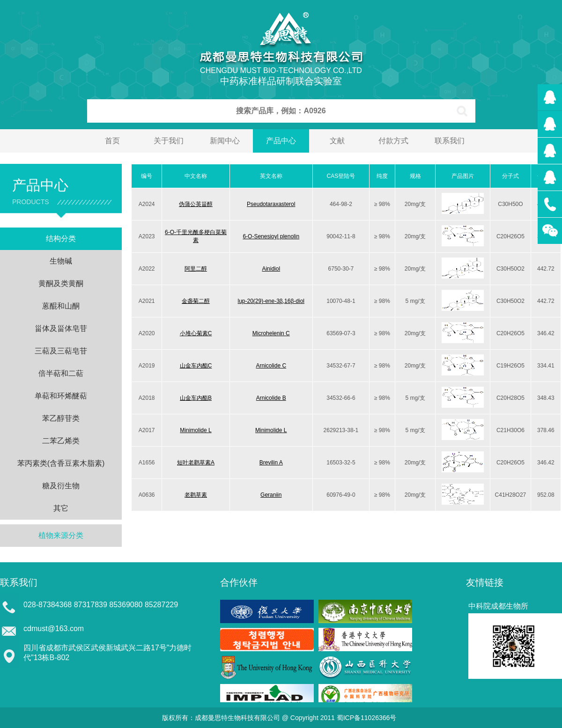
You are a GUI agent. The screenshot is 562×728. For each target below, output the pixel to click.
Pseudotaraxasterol (271, 204)
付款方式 (393, 141)
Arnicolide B (271, 398)
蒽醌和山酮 (61, 306)
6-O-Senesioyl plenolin (271, 236)
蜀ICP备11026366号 (367, 718)
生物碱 (61, 261)
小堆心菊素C (196, 333)
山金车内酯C (196, 366)
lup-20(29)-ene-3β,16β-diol (271, 301)
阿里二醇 (196, 269)
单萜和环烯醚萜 (61, 396)
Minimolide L (196, 430)
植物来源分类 (61, 535)
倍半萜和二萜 (61, 373)
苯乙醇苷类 (61, 418)
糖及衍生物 (61, 486)
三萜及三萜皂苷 (61, 351)
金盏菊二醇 (196, 301)
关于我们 (169, 141)
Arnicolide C (271, 366)
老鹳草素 (196, 495)
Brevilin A (271, 463)
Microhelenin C (271, 333)
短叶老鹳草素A (196, 463)
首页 (112, 141)
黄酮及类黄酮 (61, 283)
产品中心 (281, 141)
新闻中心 (225, 141)
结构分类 (61, 239)
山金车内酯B (196, 398)
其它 (61, 508)
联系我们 (450, 141)
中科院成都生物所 (498, 606)
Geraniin (271, 495)
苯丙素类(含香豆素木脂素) (61, 463)
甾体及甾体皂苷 (61, 328)
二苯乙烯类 (61, 441)
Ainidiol (271, 269)
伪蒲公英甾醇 (196, 204)
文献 (337, 141)
